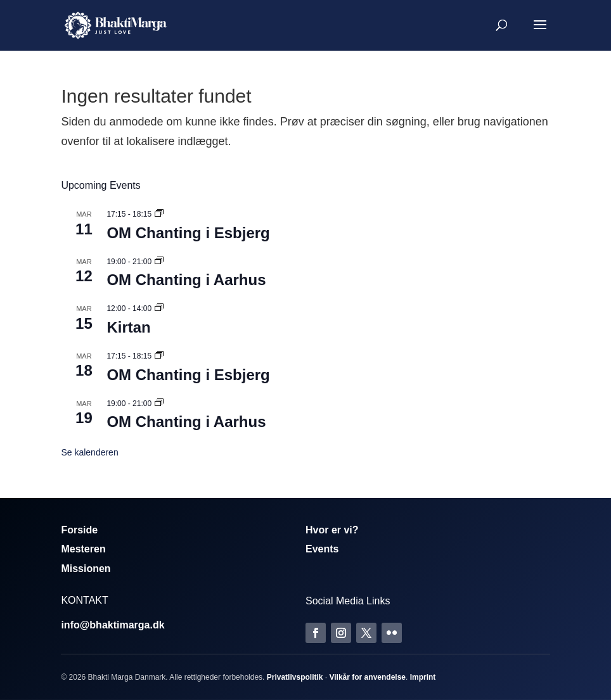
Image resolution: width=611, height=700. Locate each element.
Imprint (423, 677)
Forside (79, 530)
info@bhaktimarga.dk (113, 625)
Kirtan (128, 327)
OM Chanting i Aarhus (186, 280)
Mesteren (83, 549)
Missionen (86, 569)
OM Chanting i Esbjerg (188, 233)
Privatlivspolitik (295, 677)
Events (322, 549)
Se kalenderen (89, 452)
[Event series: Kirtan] (159, 309)
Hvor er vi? (332, 530)
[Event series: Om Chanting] (159, 214)
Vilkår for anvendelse (367, 677)
